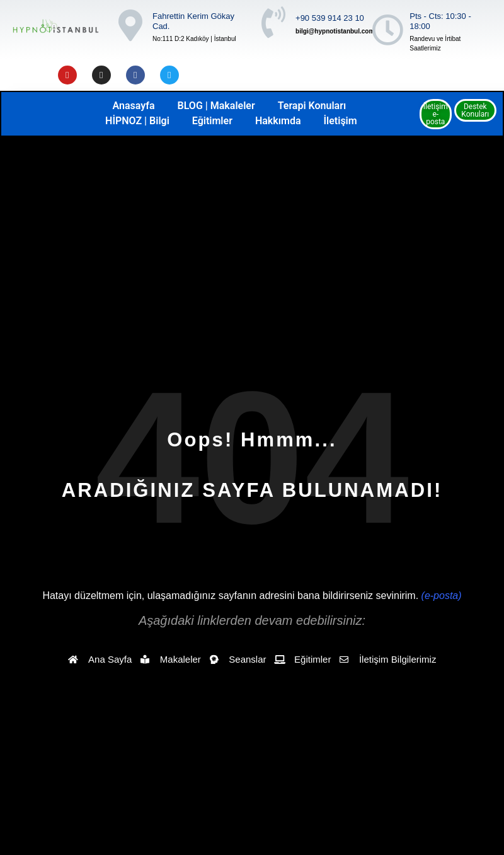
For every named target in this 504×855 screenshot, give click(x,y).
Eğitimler (212, 121)
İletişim (340, 121)
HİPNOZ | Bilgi (137, 121)
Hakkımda (278, 121)
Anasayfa (134, 106)
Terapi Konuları (312, 106)
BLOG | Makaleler (216, 106)
